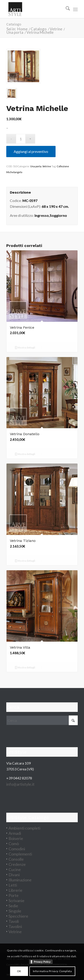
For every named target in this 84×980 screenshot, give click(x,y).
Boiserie (16, 838)
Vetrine (47, 166)
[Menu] (75, 9)
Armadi (15, 833)
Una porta (36, 166)
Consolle (16, 859)
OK (19, 971)
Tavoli (14, 921)
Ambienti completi (24, 828)
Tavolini (15, 926)
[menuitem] (66, 9)
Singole (15, 911)
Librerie (15, 890)
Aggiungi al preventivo (31, 151)
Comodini (17, 849)
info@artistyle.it (20, 784)
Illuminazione (20, 880)
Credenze (17, 864)
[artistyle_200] (35, 9)
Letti (13, 885)
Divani (14, 875)
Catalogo (14, 24)
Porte (14, 895)
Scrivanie (16, 901)
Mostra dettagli (25, 348)
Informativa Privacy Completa (52, 971)
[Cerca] (66, 9)
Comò (14, 844)
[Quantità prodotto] (21, 139)
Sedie (13, 906)
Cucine (15, 869)
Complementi (20, 854)
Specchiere (18, 916)
